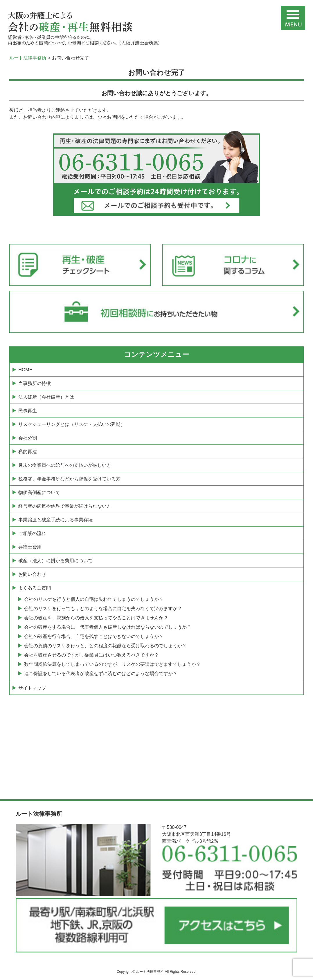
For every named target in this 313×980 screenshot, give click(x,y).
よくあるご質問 (35, 588)
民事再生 (28, 411)
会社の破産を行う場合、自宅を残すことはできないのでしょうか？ (94, 636)
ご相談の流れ (32, 533)
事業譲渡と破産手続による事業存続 (55, 520)
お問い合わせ (32, 574)
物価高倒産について (39, 492)
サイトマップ (32, 688)
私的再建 (28, 452)
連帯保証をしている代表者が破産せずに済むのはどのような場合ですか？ (101, 673)
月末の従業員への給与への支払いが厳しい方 (65, 465)
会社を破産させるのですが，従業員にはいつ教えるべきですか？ (91, 655)
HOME (25, 370)
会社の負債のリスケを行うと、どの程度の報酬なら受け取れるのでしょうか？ (105, 646)
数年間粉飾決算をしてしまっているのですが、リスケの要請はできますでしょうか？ (112, 664)
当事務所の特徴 (35, 383)
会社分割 (28, 438)
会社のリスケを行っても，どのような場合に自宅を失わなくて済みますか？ (103, 609)
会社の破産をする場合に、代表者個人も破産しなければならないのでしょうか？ (108, 627)
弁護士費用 (30, 547)
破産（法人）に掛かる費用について (55, 561)
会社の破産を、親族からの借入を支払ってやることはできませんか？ (96, 618)
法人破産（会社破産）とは (46, 397)
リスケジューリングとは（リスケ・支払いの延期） (72, 424)
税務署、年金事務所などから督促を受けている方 (69, 479)
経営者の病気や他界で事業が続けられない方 (65, 506)
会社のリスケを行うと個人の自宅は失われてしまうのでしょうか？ (94, 599)
